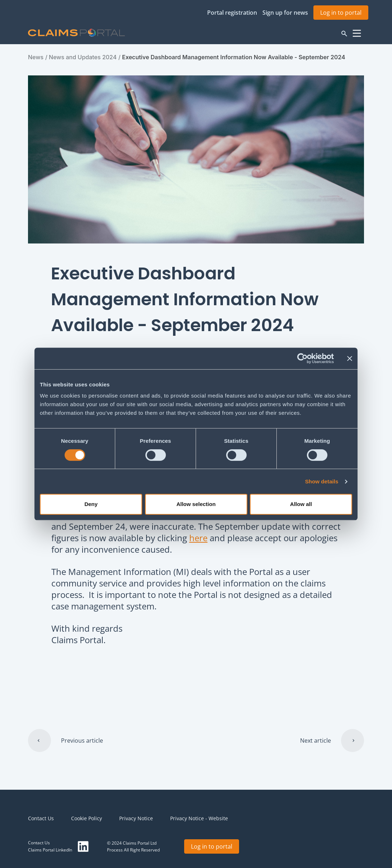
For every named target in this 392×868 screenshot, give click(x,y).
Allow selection (196, 504)
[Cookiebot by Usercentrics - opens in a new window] (302, 358)
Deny (91, 504)
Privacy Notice (136, 818)
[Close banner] (350, 358)
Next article (316, 741)
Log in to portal (341, 13)
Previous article (82, 741)
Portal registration (232, 13)
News (36, 57)
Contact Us (41, 818)
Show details (322, 481)
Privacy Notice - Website (199, 818)
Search (344, 33)
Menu (357, 33)
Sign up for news (285, 13)
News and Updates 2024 (83, 57)
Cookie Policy (87, 818)
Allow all (301, 504)
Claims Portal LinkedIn (50, 850)
